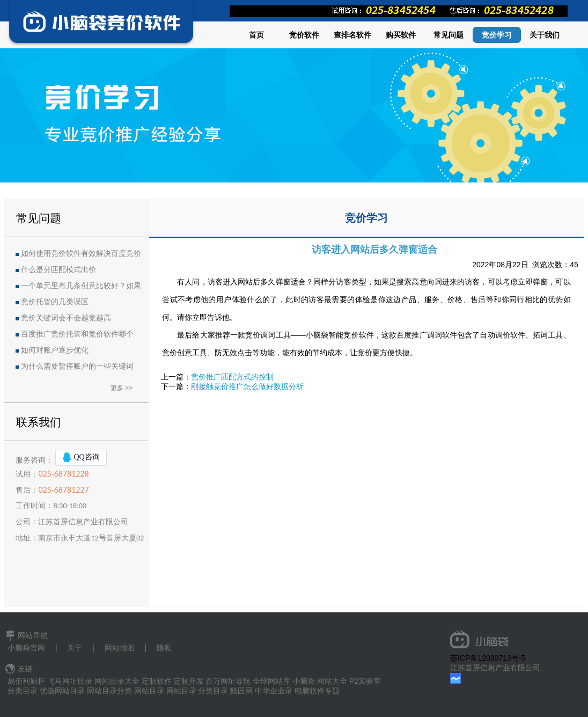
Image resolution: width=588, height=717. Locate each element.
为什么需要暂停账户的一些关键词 (77, 366)
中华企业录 (274, 691)
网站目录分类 (109, 691)
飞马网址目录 (70, 681)
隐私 (164, 648)
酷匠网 (241, 691)
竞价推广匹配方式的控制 (232, 377)
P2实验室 (365, 681)
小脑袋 (304, 681)
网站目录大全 (117, 681)
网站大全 (332, 681)
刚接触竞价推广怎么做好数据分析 (247, 386)
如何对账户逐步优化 (55, 350)
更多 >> (122, 388)
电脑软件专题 (317, 691)
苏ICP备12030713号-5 (488, 658)
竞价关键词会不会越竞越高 (66, 318)
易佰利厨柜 (26, 681)
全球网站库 (271, 681)
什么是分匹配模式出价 (58, 270)
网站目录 (149, 691)
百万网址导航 (228, 681)
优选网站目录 (62, 691)
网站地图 (120, 648)
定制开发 (189, 681)
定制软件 (157, 681)
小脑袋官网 (26, 648)
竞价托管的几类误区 (55, 302)
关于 (75, 648)
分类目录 (23, 691)
